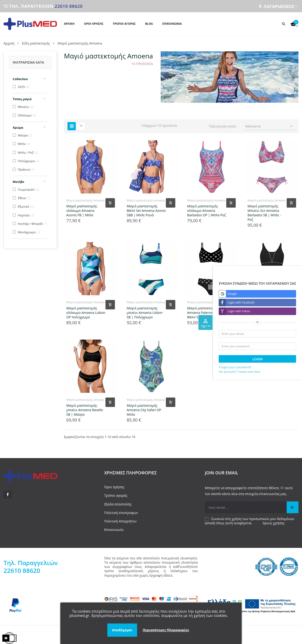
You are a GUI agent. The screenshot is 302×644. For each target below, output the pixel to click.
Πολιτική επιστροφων (121, 513)
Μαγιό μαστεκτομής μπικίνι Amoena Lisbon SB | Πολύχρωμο (145, 313)
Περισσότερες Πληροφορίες (166, 630)
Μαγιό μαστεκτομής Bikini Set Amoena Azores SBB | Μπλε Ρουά (146, 211)
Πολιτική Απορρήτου (120, 521)
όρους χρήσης (274, 523)
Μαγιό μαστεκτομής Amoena (85, 200)
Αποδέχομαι (122, 630)
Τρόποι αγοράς (116, 495)
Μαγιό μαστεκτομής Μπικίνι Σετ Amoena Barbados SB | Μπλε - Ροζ (264, 213)
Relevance (270, 126)
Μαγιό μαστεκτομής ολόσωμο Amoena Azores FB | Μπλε (82, 211)
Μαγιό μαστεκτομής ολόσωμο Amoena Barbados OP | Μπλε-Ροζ (206, 211)
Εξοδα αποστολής (118, 504)
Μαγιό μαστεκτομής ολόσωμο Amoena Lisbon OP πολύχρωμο (86, 313)
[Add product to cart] (110, 203)
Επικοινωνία (114, 530)
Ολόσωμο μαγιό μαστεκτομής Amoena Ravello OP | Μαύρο (264, 313)
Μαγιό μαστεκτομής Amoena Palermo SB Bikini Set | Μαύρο (203, 313)
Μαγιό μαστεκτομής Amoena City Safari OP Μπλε (144, 410)
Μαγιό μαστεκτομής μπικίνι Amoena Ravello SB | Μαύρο (85, 410)
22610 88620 (69, 6)
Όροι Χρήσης (114, 487)
